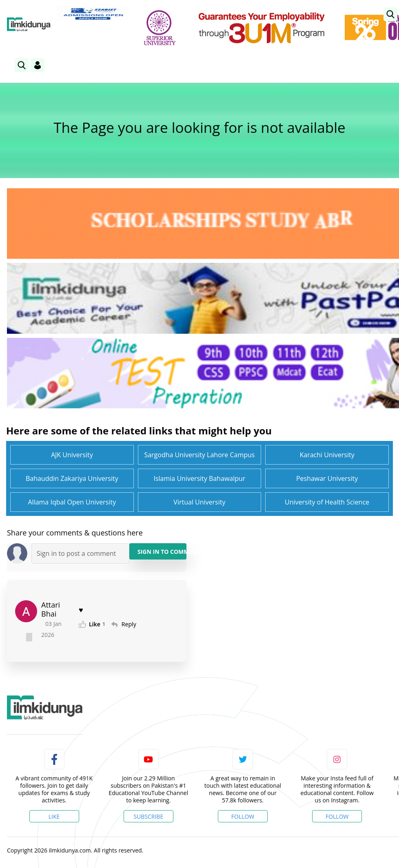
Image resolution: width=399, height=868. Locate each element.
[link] (390, 14)
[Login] (38, 65)
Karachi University (327, 455)
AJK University (72, 455)
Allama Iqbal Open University (72, 502)
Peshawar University (327, 478)
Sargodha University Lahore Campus (199, 455)
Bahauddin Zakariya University (72, 478)
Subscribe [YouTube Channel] (148, 816)
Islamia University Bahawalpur (199, 478)
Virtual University (199, 502)
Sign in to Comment (162, 552)
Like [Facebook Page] (54, 816)
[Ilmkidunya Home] (29, 24)
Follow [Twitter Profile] (243, 816)
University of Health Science (327, 502)
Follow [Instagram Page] (337, 816)
